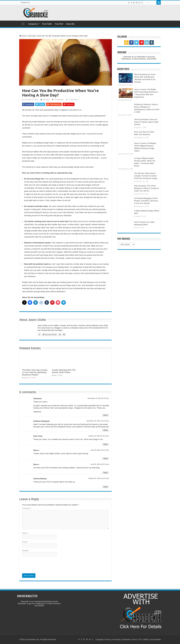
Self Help (32, 36)
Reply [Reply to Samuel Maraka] (106, 487)
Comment (27, 508)
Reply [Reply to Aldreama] (106, 415)
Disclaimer (126, 639)
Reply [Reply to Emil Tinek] (106, 444)
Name (25, 533)
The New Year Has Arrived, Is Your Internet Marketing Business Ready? (35, 372)
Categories (33, 24)
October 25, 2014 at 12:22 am (99, 478)
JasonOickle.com (32, 639)
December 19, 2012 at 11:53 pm (98, 421)
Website (25, 551)
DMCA (146, 639)
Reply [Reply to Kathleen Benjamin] (106, 430)
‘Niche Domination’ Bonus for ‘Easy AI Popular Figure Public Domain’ (146, 122)
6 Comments (59, 100)
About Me (70, 24)
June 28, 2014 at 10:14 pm (100, 464)
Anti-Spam (116, 639)
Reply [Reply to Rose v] (106, 458)
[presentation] (43, 565)
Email (25, 542)
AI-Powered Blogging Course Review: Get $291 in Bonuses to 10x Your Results (146, 201)
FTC (140, 639)
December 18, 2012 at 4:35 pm (98, 398)
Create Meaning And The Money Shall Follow (64, 371)
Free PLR (59, 24)
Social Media (156, 639)
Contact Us (25, 3)
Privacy (108, 639)
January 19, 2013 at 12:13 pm (99, 436)
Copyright (99, 639)
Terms (135, 639)
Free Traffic (47, 24)
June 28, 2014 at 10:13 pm (100, 450)
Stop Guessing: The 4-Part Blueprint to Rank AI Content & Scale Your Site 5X (146, 188)
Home (23, 24)
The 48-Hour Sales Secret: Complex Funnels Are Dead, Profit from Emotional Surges (146, 176)
